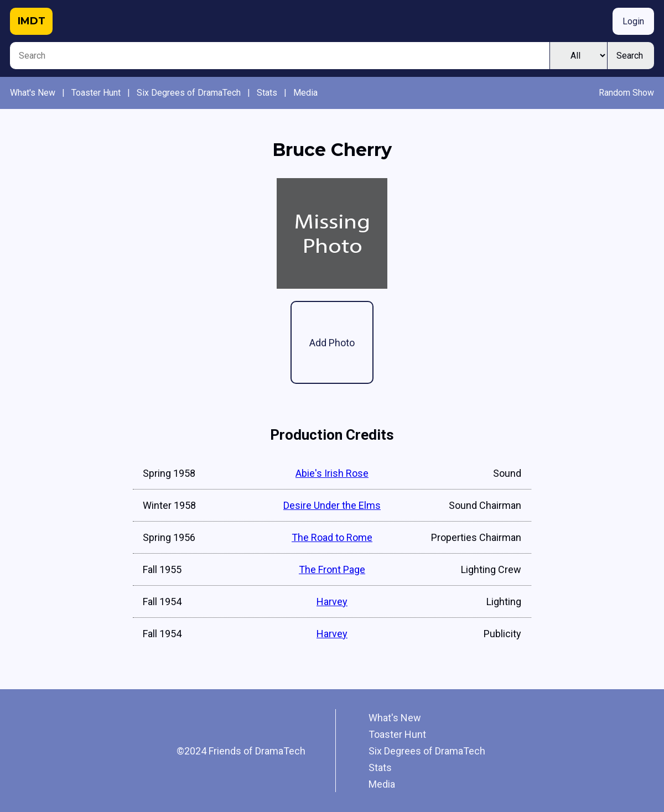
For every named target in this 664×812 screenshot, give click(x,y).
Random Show (626, 93)
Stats (267, 93)
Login (633, 21)
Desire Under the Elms (332, 505)
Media (305, 93)
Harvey (332, 602)
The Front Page (332, 569)
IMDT (32, 21)
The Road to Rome (332, 537)
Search (630, 56)
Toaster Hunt (96, 93)
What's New (33, 93)
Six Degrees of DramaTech (189, 93)
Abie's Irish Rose (332, 473)
